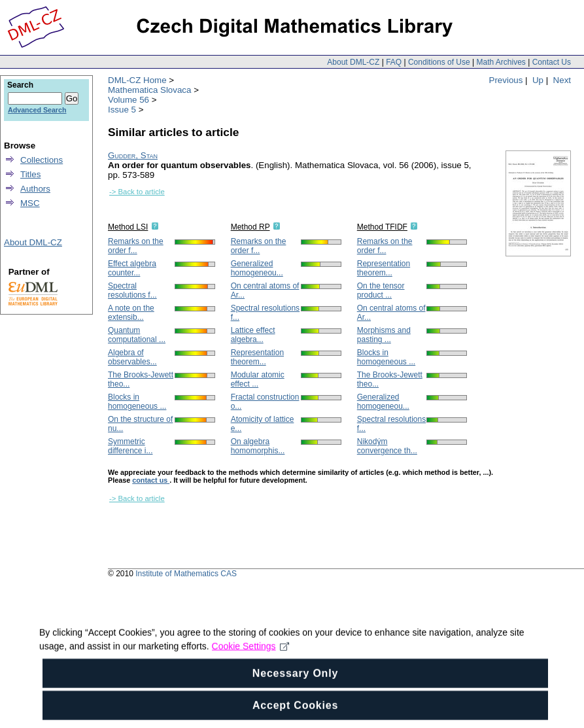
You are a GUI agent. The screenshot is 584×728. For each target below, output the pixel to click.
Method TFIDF (382, 227)
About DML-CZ (353, 62)
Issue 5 (122, 110)
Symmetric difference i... (130, 446)
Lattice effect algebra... (253, 335)
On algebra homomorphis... (258, 446)
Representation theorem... (257, 357)
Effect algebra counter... (132, 268)
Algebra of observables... (132, 357)
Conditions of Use (439, 62)
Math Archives (501, 62)
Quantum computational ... (137, 335)
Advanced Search (37, 110)
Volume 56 (129, 100)
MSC (30, 203)
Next (562, 80)
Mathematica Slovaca (149, 90)
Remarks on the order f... (136, 246)
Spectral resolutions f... (132, 290)
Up (538, 80)
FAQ (394, 62)
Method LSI (128, 227)
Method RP (250, 227)
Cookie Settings (251, 660)
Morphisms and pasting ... (384, 335)
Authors (35, 189)
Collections (42, 160)
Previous (506, 80)
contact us (151, 480)
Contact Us (552, 62)
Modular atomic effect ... (258, 379)
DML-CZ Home (137, 80)
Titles (30, 174)
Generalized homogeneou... (257, 268)
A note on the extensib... (131, 313)
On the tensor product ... (381, 290)
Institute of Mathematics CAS (186, 574)
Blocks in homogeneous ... (137, 402)
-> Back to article (137, 192)
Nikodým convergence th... (387, 446)
